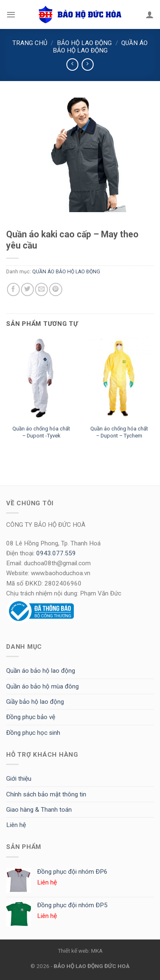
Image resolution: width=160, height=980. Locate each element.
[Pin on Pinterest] (55, 289)
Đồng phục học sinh (33, 733)
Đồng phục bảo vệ (31, 717)
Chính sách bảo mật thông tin (46, 794)
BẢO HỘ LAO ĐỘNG (84, 43)
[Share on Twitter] (27, 289)
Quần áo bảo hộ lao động (41, 671)
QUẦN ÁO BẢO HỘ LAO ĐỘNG (100, 47)
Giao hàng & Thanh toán (39, 810)
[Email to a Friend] (41, 289)
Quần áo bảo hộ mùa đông (42, 686)
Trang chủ (30, 43)
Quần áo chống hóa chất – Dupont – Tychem (119, 432)
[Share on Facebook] (13, 289)
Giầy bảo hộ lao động (35, 702)
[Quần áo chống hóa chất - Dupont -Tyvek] (41, 379)
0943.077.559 (56, 553)
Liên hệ (16, 825)
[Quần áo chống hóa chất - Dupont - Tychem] (119, 379)
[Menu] (11, 14)
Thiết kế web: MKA (80, 951)
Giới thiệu (19, 779)
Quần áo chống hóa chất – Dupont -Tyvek (41, 432)
